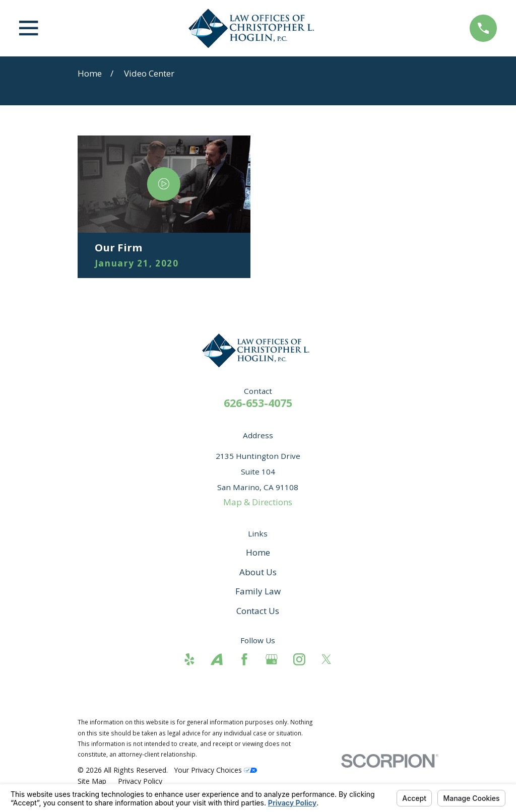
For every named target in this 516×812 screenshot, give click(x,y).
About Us (258, 572)
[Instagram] (299, 659)
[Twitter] (327, 659)
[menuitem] (92, 781)
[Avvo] (217, 659)
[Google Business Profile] (272, 659)
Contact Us (258, 611)
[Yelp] (189, 659)
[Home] (254, 28)
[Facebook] (244, 659)
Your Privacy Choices (215, 770)
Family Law (258, 591)
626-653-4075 (258, 403)
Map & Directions (258, 502)
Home (258, 552)
